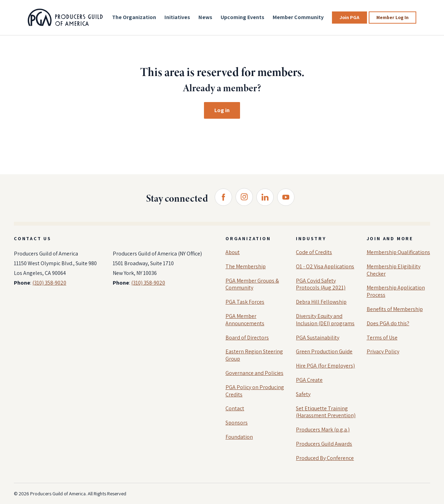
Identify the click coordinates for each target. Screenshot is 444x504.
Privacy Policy (383, 351)
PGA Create (309, 380)
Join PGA (349, 17)
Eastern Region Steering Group (254, 355)
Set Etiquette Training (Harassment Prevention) (326, 412)
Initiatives (177, 17)
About (233, 252)
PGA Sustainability (318, 338)
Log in (222, 110)
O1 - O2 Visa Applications (325, 266)
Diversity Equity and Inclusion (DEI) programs (325, 320)
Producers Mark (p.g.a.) (323, 430)
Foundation (239, 437)
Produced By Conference (325, 458)
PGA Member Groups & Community (252, 284)
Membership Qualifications (398, 252)
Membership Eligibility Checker (394, 270)
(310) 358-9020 (49, 283)
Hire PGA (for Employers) (325, 366)
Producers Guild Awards (324, 444)
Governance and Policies (254, 373)
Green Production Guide (324, 351)
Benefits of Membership (395, 309)
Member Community (298, 17)
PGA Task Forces (245, 302)
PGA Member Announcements (245, 320)
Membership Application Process (396, 291)
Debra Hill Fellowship (321, 302)
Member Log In (392, 17)
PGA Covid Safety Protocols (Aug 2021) (321, 284)
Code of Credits (314, 252)
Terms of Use (382, 338)
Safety (303, 394)
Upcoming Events (242, 17)
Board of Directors (247, 338)
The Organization (134, 17)
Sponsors (237, 423)
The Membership (246, 266)
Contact (235, 408)
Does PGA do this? (388, 323)
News (205, 17)
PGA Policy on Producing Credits (255, 391)
